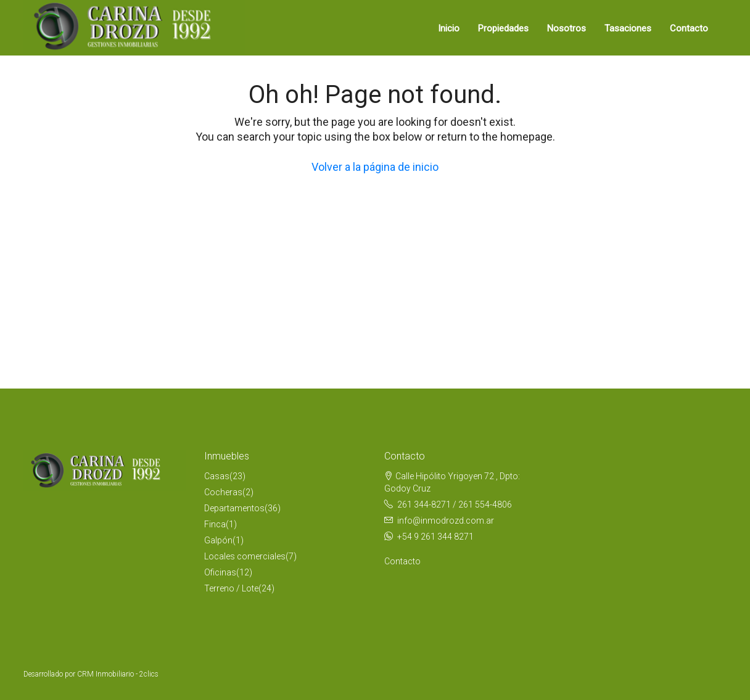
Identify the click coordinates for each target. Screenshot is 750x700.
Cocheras (223, 492)
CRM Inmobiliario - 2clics (118, 674)
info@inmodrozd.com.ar (446, 521)
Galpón (218, 540)
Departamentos (234, 508)
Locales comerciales (245, 556)
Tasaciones (628, 28)
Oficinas (220, 572)
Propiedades (503, 28)
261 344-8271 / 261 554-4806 (455, 504)
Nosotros (567, 28)
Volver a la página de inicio (375, 167)
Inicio (449, 28)
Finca (215, 524)
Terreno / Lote (231, 588)
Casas (217, 476)
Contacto (689, 28)
